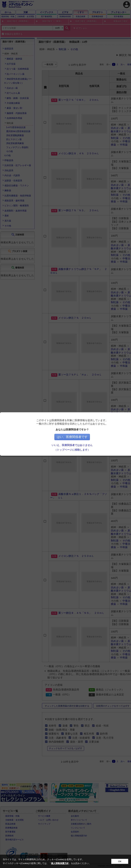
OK (120, 861)
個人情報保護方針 (60, 863)
